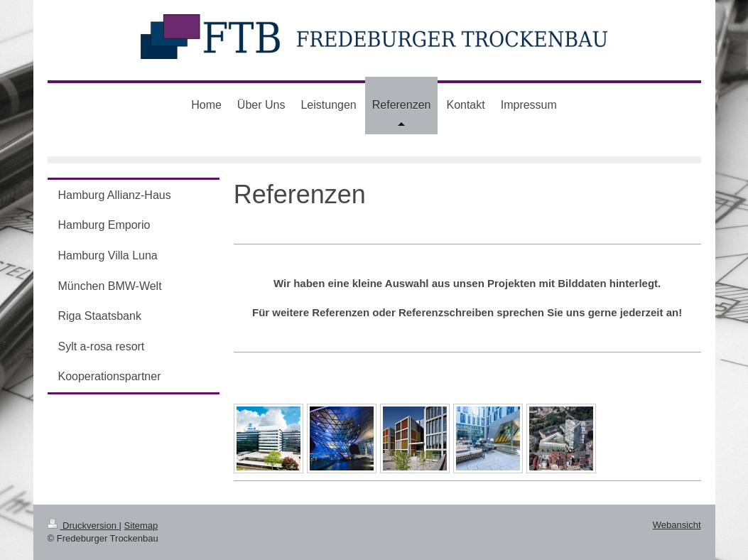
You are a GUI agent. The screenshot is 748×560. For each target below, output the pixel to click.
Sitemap (141, 526)
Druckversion (83, 526)
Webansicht (677, 525)
